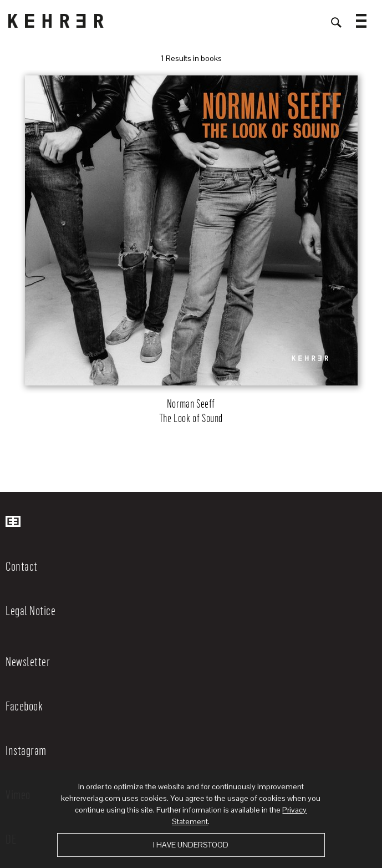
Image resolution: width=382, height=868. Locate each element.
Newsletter (28, 661)
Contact (22, 566)
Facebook (24, 705)
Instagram (26, 750)
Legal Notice (30, 610)
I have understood (191, 845)
